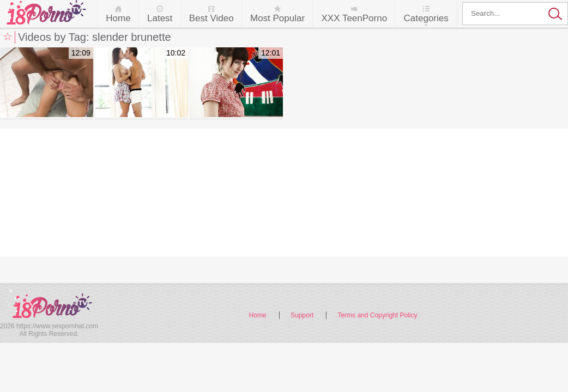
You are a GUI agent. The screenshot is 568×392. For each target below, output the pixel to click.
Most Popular (277, 18)
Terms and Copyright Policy (377, 315)
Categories (426, 18)
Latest (160, 18)
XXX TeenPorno (354, 18)
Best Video (212, 18)
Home (118, 18)
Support (302, 315)
